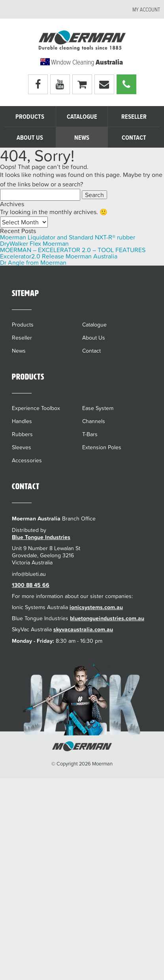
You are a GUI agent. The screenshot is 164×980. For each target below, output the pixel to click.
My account (146, 10)
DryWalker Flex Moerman (34, 243)
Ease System (98, 408)
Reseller (134, 117)
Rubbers (22, 434)
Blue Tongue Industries (41, 537)
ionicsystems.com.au (96, 607)
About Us (30, 138)
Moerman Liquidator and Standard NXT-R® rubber (68, 237)
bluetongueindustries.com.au (107, 618)
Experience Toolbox (36, 408)
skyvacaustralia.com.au (83, 629)
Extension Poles (102, 447)
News (82, 138)
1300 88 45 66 (31, 585)
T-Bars (90, 434)
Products (30, 117)
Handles (22, 421)
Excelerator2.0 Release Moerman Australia (59, 256)
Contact (134, 138)
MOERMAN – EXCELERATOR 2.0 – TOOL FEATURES (73, 250)
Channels (94, 421)
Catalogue (82, 117)
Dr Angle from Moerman (33, 262)
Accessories (27, 460)
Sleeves (22, 447)
